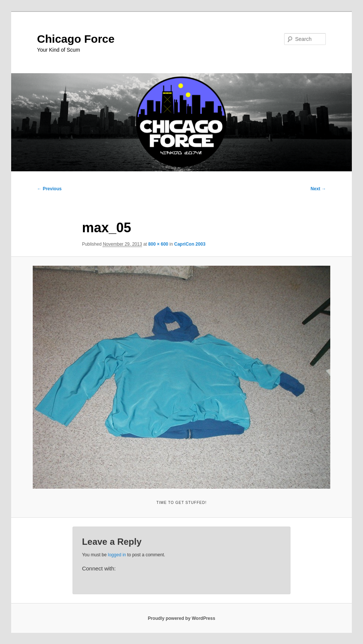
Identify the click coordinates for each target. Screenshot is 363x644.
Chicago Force (76, 39)
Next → (318, 189)
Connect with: (99, 568)
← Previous (49, 189)
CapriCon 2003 (190, 244)
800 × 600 (158, 244)
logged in (117, 555)
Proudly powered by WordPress (181, 618)
